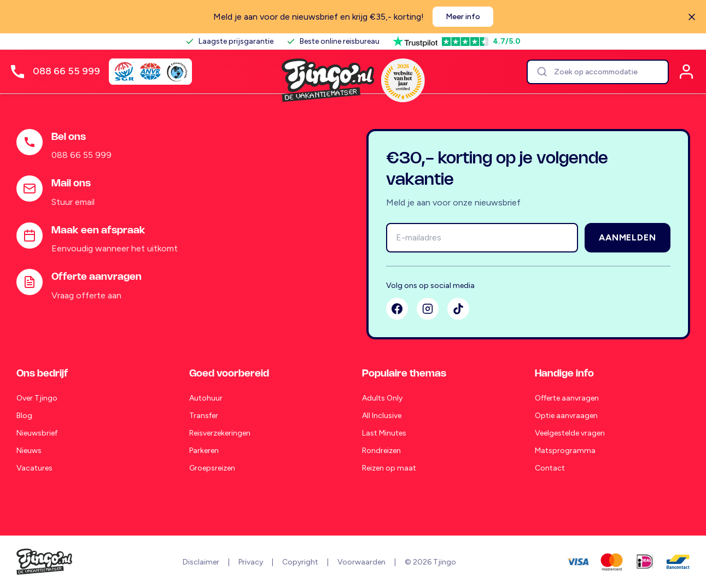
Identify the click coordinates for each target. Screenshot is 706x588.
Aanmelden (627, 237)
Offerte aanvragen (567, 398)
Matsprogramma (565, 451)
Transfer (204, 416)
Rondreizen (381, 451)
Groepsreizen (212, 468)
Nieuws (29, 451)
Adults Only (382, 398)
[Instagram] (428, 309)
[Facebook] (397, 309)
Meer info (463, 17)
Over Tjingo (37, 398)
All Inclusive (382, 416)
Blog (24, 416)
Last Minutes (384, 433)
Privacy (251, 562)
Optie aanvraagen (566, 416)
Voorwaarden (361, 562)
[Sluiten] (692, 17)
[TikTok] (458, 309)
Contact (550, 468)
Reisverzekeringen (220, 433)
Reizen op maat (389, 468)
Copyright (300, 562)
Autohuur (206, 398)
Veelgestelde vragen (570, 433)
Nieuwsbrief (37, 433)
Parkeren (204, 451)
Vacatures (34, 468)
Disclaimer (201, 562)
